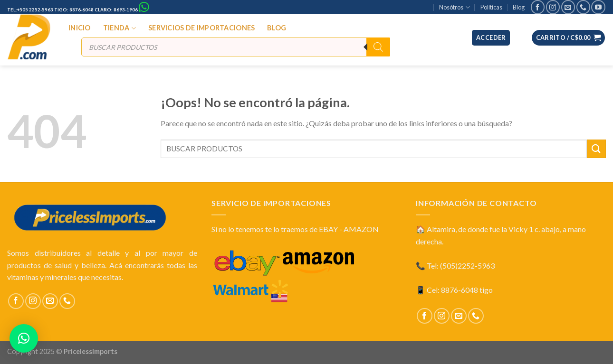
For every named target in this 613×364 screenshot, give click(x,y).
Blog (519, 7)
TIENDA (120, 28)
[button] (24, 338)
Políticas (491, 7)
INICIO (80, 28)
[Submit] (596, 149)
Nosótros (454, 7)
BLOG (277, 28)
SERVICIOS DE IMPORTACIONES (202, 28)
